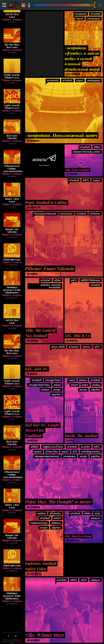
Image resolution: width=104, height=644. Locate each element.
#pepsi (97, 180)
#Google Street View (39, 385)
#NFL (86, 180)
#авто (85, 385)
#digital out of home (53, 447)
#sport (80, 18)
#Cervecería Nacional (45, 214)
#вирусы (56, 523)
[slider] (95, 5)
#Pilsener (95, 214)
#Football (95, 14)
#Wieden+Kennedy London (87, 152)
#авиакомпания (39, 523)
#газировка (69, 456)
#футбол (56, 394)
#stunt (57, 518)
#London (86, 447)
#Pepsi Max (52, 451)
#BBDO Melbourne (91, 280)
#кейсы (45, 390)
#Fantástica (66, 214)
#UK (75, 451)
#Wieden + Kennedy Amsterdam (51, 286)
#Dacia (83, 380)
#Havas (86, 347)
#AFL (74, 280)
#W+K (84, 580)
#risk (97, 513)
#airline (42, 513)
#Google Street (53, 380)
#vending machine (91, 451)
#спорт (57, 390)
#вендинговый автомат (47, 456)
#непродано (94, 18)
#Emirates (55, 513)
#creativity (81, 14)
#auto (72, 380)
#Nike (58, 280)
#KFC (97, 347)
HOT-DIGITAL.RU (16, 640)
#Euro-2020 (58, 347)
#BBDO (35, 447)
